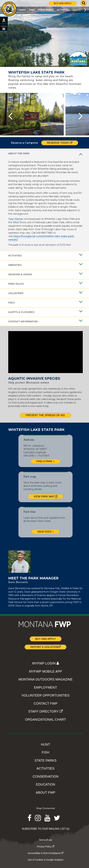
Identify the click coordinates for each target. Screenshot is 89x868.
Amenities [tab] (45, 265)
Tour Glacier (16, 219)
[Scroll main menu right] (85, 10)
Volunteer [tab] (45, 293)
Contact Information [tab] (45, 321)
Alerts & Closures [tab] (45, 312)
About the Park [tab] (45, 153)
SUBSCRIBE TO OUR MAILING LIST (46, 829)
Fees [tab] (45, 303)
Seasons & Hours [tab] (45, 274)
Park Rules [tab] (45, 284)
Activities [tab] (45, 256)
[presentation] (10, 116)
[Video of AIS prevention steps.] (45, 352)
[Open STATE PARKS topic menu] (4, 29)
